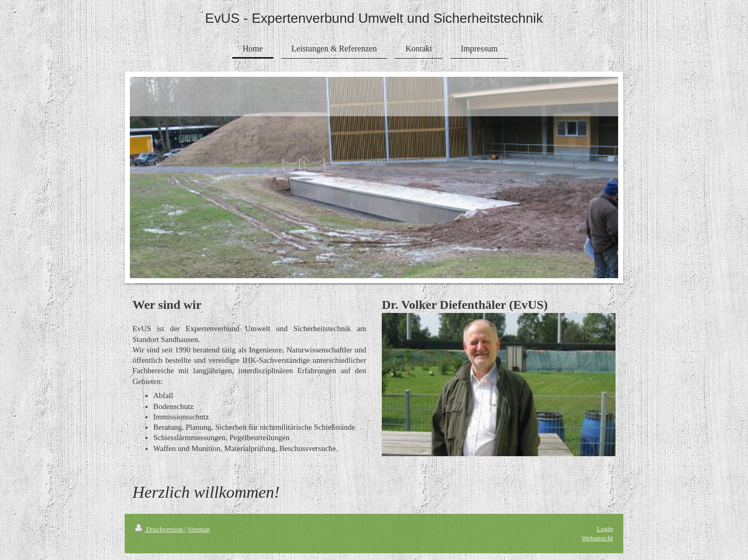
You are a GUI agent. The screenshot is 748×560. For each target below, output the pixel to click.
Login (605, 529)
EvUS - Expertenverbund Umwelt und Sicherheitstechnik (374, 18)
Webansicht (597, 538)
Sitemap (199, 529)
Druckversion (160, 529)
